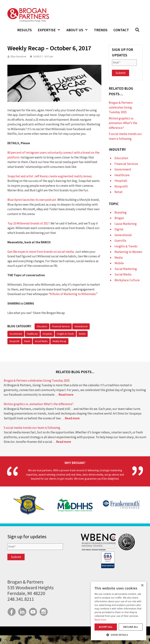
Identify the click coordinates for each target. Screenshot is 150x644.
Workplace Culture (127, 280)
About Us (79, 30)
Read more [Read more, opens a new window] (100, 620)
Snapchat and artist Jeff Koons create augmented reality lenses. (50, 176)
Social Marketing (126, 269)
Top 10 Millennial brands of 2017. (29, 223)
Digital (119, 229)
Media (119, 258)
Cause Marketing (126, 224)
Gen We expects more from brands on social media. (41, 252)
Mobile (82, 334)
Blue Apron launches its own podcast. (32, 200)
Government (16, 334)
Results (25, 30)
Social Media (41, 341)
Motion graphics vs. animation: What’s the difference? (123, 123)
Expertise (51, 30)
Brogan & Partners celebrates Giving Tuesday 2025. (121, 107)
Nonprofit (14, 341)
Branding (120, 212)
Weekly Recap (59, 341)
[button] (119, 635)
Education (42, 326)
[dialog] (119, 611)
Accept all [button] (106, 627)
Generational (81, 326)
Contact (121, 30)
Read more (66, 395)
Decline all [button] (131, 627)
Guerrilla (120, 241)
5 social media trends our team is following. (32, 428)
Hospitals (47, 334)
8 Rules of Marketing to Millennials (73, 294)
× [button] (142, 585)
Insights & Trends (65, 334)
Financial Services (61, 326)
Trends (101, 30)
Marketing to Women (128, 252)
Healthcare (32, 334)
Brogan (119, 218)
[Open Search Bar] (137, 30)
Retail (27, 341)
